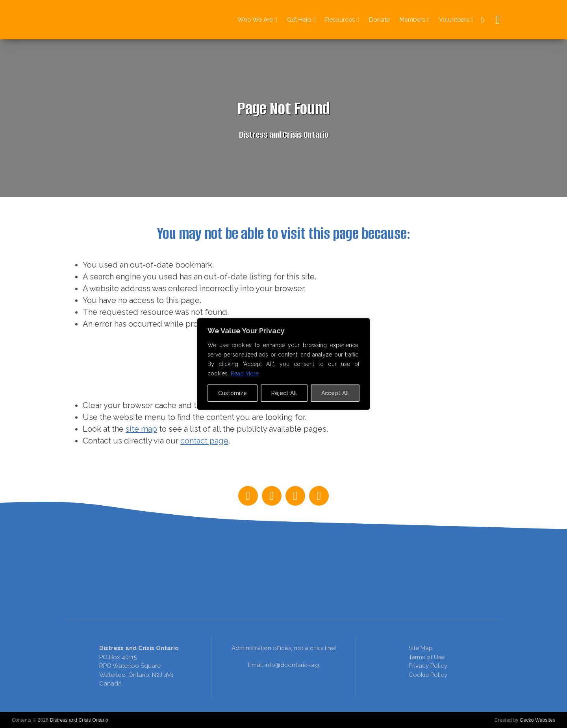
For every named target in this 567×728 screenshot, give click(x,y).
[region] (283, 515)
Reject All (284, 393)
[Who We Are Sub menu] (276, 20)
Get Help (299, 20)
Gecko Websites (537, 720)
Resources (340, 20)
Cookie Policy (428, 675)
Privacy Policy (428, 666)
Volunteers (454, 20)
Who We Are (255, 20)
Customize (233, 393)
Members (412, 20)
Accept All (335, 393)
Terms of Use (427, 657)
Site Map (421, 648)
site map (141, 429)
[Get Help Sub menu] (314, 20)
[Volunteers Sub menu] (472, 20)
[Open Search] (496, 20)
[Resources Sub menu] (358, 20)
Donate (379, 20)
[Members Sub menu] (428, 20)
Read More (245, 373)
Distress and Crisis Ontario (79, 720)
